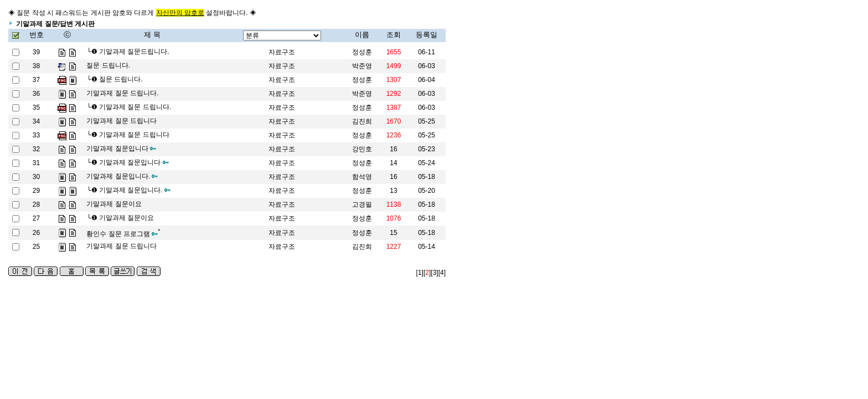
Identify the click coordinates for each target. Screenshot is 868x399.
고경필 (362, 204)
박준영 (362, 66)
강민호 (362, 149)
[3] (434, 273)
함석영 (362, 177)
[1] (420, 273)
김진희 (362, 247)
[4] (442, 273)
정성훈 (362, 52)
